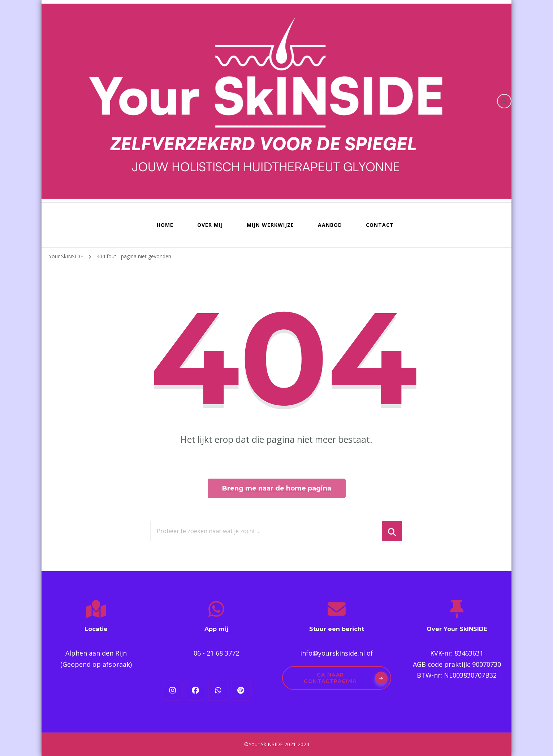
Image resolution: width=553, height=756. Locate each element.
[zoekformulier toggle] (504, 101)
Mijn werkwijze (270, 225)
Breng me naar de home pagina (277, 488)
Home (165, 225)
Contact (380, 225)
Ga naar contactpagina (330, 678)
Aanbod (330, 225)
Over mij (210, 225)
